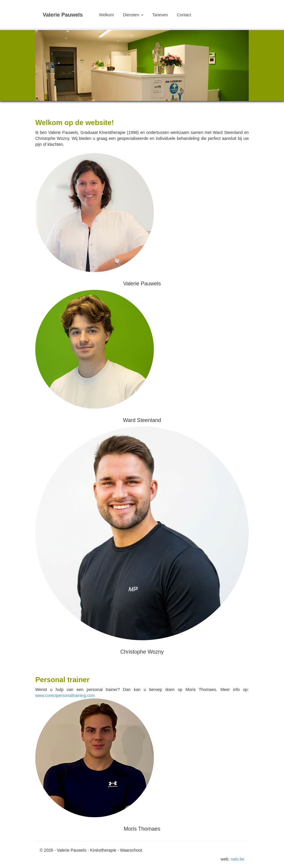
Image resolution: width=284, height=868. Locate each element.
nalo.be (237, 859)
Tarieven (160, 15)
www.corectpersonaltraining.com (65, 695)
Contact (184, 15)
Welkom (106, 15)
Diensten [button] (133, 15)
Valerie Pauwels (63, 15)
